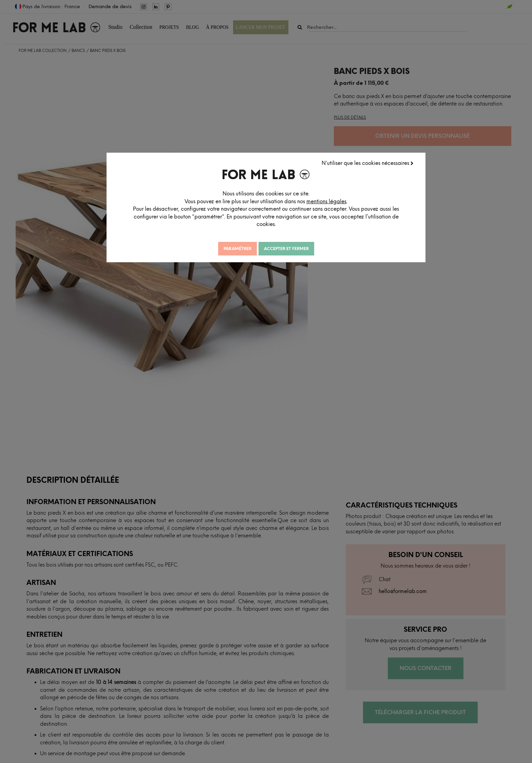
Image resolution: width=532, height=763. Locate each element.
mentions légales (345, 201)
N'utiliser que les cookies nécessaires (369, 162)
